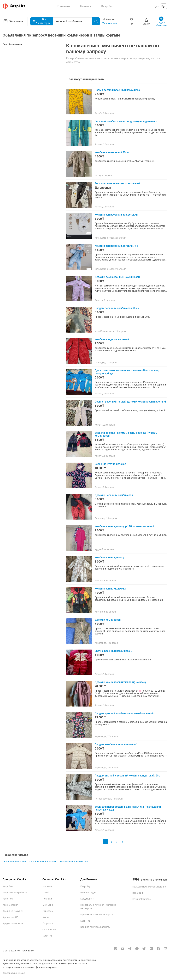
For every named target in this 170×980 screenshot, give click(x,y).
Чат (132, 21)
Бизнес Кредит (88, 893)
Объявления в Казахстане (74, 862)
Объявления (13, 21)
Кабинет (146, 21)
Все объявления (13, 44)
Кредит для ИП (10, 917)
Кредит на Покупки (13, 911)
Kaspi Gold (8, 886)
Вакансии (138, 893)
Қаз (156, 6)
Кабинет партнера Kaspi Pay (95, 927)
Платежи (47, 899)
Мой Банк (48, 905)
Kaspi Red (8, 899)
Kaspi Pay (85, 886)
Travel (45, 893)
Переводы (48, 911)
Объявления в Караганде (43, 862)
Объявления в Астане (14, 862)
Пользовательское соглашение (149, 887)
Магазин (47, 886)
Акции (46, 917)
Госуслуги (48, 923)
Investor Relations (141, 899)
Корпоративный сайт (14, 973)
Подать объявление (161, 21)
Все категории (42, 21)
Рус (164, 6)
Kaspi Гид (47, 936)
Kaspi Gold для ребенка (15, 893)
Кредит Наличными (13, 923)
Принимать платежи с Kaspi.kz (97, 915)
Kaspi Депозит (10, 905)
